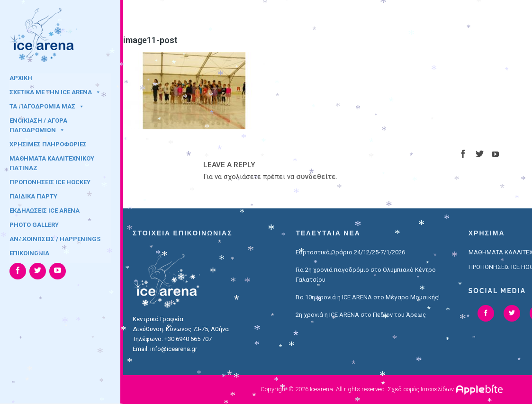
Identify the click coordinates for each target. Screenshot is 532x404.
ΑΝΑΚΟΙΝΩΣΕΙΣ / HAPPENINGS (55, 239)
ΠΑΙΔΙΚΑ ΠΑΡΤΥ (33, 196)
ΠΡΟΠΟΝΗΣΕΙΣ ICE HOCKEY (50, 182)
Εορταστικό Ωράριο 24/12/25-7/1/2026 (350, 252)
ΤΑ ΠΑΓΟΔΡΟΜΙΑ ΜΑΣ (47, 106)
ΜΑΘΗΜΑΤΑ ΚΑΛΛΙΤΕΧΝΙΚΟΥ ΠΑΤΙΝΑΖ (52, 162)
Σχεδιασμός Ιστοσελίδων (421, 389)
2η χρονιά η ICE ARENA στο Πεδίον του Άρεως (361, 315)
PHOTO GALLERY (34, 225)
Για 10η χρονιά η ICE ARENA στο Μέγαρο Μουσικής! (368, 297)
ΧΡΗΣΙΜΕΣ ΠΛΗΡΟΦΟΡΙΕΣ (48, 144)
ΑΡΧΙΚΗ (21, 78)
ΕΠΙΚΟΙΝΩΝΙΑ (29, 253)
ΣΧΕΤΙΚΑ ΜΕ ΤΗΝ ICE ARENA (55, 92)
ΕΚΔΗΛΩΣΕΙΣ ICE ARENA (45, 211)
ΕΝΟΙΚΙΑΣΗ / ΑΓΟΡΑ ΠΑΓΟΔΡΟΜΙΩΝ (38, 124)
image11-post (150, 40)
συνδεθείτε (316, 177)
